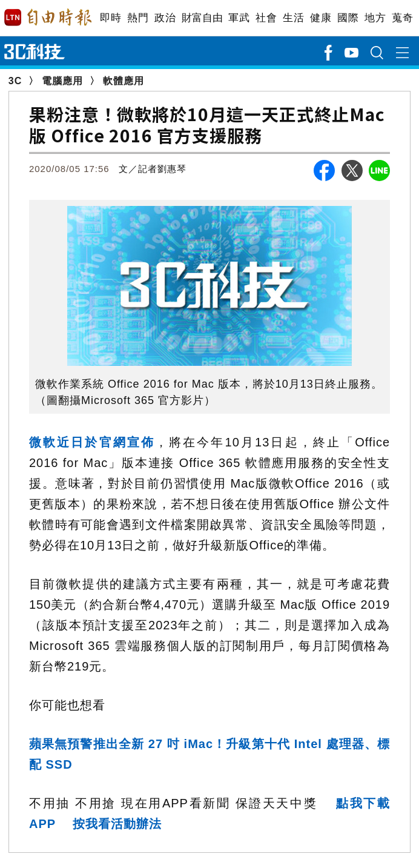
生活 (293, 18)
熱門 (138, 18)
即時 (111, 18)
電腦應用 (62, 81)
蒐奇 (402, 18)
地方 (375, 18)
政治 (165, 18)
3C (15, 81)
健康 (321, 18)
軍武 (239, 18)
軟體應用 (124, 81)
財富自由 (202, 18)
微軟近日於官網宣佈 (92, 442)
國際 (348, 18)
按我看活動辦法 (117, 824)
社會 (266, 18)
